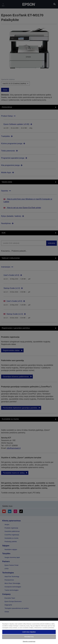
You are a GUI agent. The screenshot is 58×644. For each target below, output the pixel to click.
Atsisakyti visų (29, 637)
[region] (29, 632)
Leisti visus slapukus (29, 632)
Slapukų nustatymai (29, 641)
